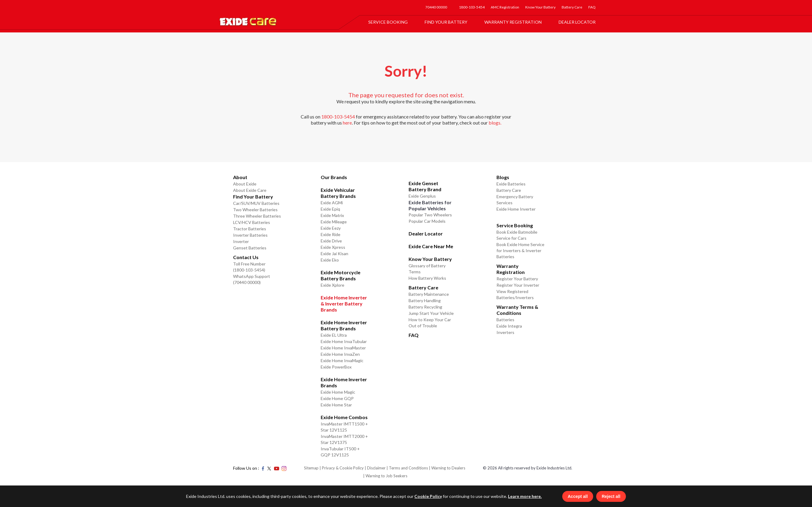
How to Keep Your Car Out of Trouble (430, 323)
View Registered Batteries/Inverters (515, 294)
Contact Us (246, 257)
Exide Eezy (331, 228)
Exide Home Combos (344, 417)
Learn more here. (523, 496)
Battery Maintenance (429, 294)
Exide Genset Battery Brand (425, 186)
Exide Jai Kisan (334, 253)
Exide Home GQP (337, 398)
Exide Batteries (511, 184)
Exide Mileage (334, 222)
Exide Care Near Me (431, 246)
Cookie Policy (426, 496)
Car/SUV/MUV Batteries (256, 203)
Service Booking (388, 22)
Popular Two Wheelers (430, 215)
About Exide (245, 184)
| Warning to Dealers (447, 468)
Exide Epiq (330, 209)
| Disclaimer (375, 468)
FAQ (592, 7)
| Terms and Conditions (407, 468)
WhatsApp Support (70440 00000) (252, 279)
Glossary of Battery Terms (427, 269)
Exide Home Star (336, 405)
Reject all (613, 496)
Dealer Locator (577, 22)
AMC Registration (505, 7)
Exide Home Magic (338, 392)
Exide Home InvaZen (340, 354)
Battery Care (572, 7)
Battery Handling (425, 300)
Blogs (503, 177)
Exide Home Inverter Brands (344, 382)
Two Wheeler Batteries (255, 210)
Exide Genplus (422, 196)
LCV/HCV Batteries (252, 222)
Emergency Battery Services (515, 200)
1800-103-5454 (472, 7)
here (347, 123)
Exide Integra (509, 326)
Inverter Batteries (250, 235)
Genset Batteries (250, 248)
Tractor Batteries (250, 229)
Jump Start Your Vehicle (431, 313)
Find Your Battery (446, 22)
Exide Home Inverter (516, 209)
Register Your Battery (517, 279)
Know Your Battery (540, 7)
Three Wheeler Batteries (257, 216)
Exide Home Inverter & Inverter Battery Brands (344, 304)
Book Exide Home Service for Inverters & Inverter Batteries (520, 250)
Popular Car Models (427, 221)
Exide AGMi (332, 203)
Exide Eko (330, 260)
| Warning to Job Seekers (385, 476)
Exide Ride (331, 234)
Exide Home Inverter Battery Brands (344, 325)
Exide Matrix (332, 215)
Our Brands (334, 177)
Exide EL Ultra (334, 335)
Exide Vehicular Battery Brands (338, 193)
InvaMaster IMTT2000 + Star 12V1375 (344, 439)
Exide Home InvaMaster (343, 348)
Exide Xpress (333, 247)
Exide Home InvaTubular (344, 341)
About (240, 177)
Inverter (241, 241)
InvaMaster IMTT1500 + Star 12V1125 (344, 427)
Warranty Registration (513, 22)
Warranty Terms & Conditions (517, 310)
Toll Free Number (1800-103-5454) (249, 267)
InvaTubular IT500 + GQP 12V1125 (340, 452)
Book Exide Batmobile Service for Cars (517, 235)
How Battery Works (427, 278)
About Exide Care (250, 190)
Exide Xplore (332, 285)
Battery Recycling (425, 307)
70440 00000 (436, 7)
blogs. (495, 123)
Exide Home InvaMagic (342, 360)
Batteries (505, 320)
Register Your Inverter (518, 285)
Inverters (505, 332)
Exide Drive (331, 241)
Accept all (580, 496)
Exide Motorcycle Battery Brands (341, 275)
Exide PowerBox (336, 367)
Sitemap (311, 468)
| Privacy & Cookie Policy (342, 468)
